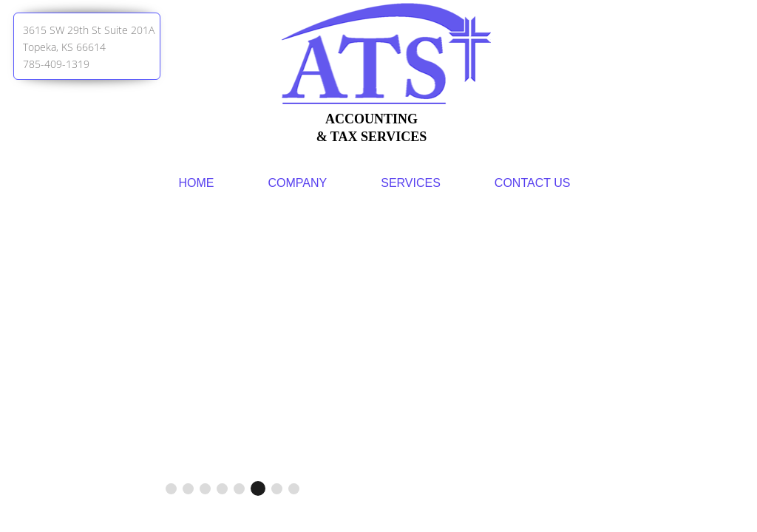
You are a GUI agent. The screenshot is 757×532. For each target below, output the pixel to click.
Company (298, 183)
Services (411, 183)
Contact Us (533, 183)
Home (197, 183)
